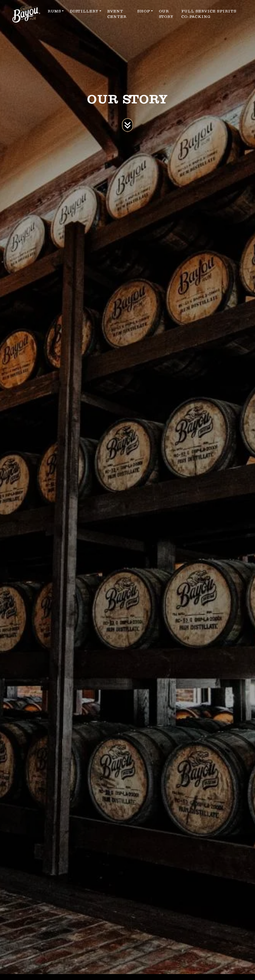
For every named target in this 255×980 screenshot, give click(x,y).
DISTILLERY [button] (84, 11)
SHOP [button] (144, 11)
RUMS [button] (54, 11)
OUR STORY (166, 14)
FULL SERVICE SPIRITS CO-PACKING (209, 14)
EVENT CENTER (117, 14)
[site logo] (26, 14)
